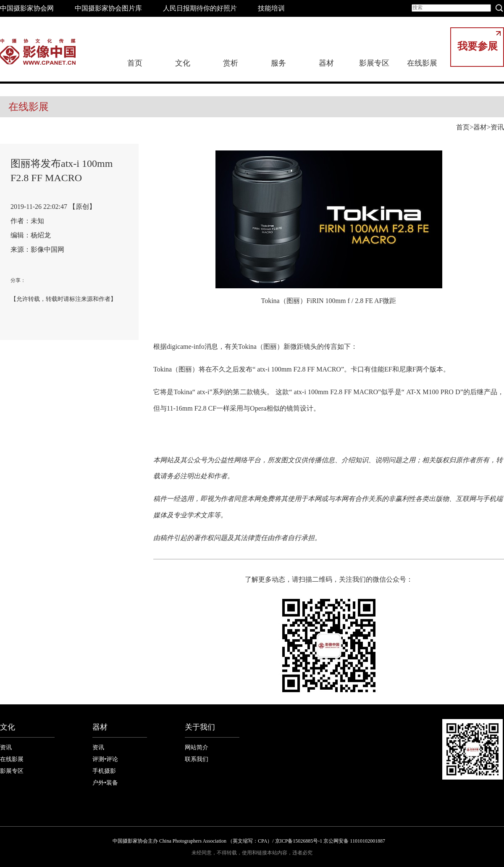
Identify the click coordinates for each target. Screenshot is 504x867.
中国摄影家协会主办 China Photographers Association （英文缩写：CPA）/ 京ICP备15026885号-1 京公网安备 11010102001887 (249, 841)
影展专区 (374, 63)
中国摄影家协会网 (27, 8)
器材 (326, 63)
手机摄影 (104, 771)
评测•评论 (105, 759)
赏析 (231, 63)
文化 (183, 63)
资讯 (497, 127)
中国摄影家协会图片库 (108, 8)
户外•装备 (105, 783)
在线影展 (422, 63)
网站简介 (197, 747)
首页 (135, 63)
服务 (278, 63)
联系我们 (197, 759)
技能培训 (271, 8)
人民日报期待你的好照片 (200, 8)
